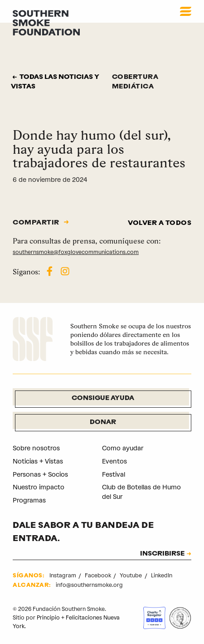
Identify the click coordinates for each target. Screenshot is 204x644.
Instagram (63, 576)
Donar (103, 422)
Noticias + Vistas (38, 461)
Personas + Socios (40, 475)
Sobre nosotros (36, 448)
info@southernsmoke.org (89, 585)
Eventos (114, 461)
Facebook (99, 576)
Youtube (131, 576)
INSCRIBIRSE (162, 554)
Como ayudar (123, 448)
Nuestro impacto (39, 487)
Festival (114, 475)
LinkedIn (162, 576)
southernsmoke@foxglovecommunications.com (76, 252)
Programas (29, 500)
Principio (48, 618)
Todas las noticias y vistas (55, 82)
